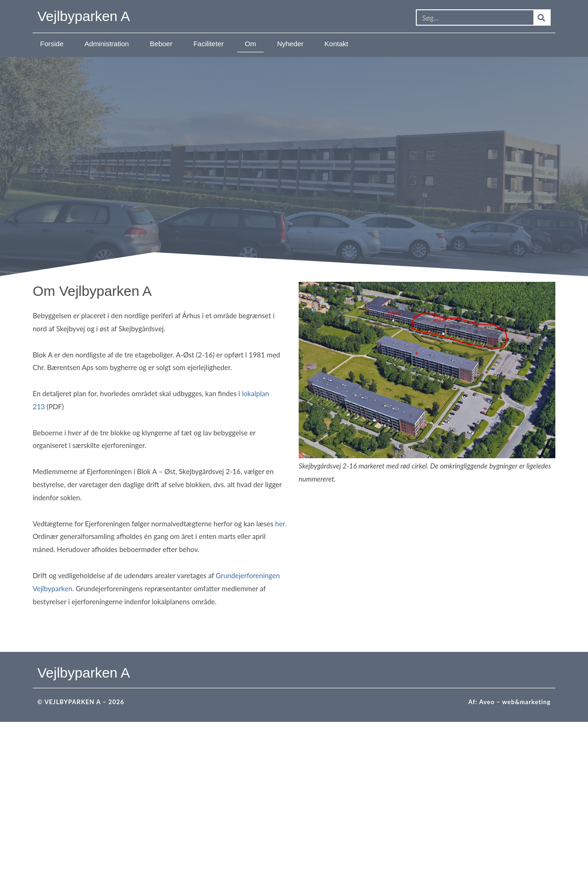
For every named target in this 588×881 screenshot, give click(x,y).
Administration (107, 44)
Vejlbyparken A (84, 16)
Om (250, 44)
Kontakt (336, 44)
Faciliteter (208, 44)
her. (281, 524)
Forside (52, 44)
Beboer (161, 44)
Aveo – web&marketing (515, 702)
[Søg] (542, 17)
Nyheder (290, 44)
